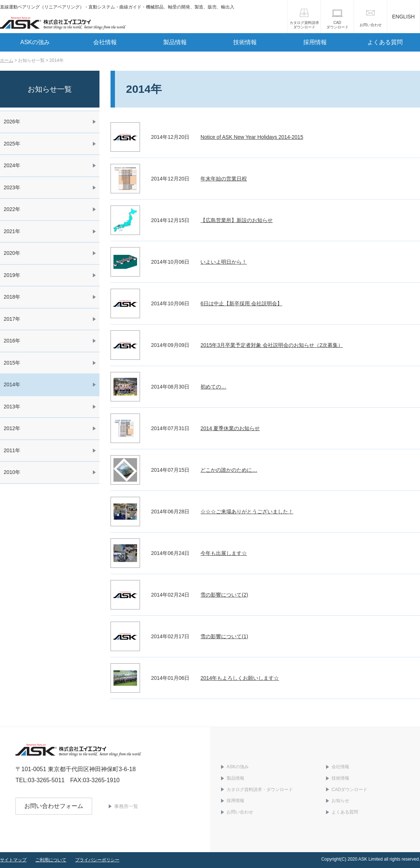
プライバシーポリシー (97, 860)
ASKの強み (35, 42)
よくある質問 (385, 42)
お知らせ (340, 801)
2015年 (12, 363)
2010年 (12, 472)
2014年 (12, 384)
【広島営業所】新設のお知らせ (237, 220)
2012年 (12, 428)
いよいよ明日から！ (224, 262)
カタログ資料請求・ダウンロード (260, 790)
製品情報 (175, 42)
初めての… (213, 387)
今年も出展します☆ (224, 553)
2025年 (12, 144)
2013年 (12, 407)
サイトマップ (13, 860)
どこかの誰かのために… (229, 470)
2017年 (12, 319)
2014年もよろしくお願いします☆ (240, 678)
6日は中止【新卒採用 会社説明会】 (241, 303)
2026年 (12, 122)
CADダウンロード (337, 25)
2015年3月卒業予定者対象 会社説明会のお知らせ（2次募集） (272, 345)
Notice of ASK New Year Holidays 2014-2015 (252, 137)
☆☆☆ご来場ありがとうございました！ (247, 512)
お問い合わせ (371, 25)
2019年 (12, 275)
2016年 (12, 341)
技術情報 (245, 42)
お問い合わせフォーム (54, 806)
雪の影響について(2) (224, 595)
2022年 (12, 209)
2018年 (12, 297)
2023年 (12, 187)
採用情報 (315, 42)
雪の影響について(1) (224, 636)
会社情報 (105, 42)
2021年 (12, 231)
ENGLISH (403, 17)
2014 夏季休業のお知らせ (230, 428)
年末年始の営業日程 (224, 179)
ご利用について (51, 860)
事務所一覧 (126, 806)
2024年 (12, 165)
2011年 (12, 450)
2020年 (12, 253)
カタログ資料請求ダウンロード (304, 25)
